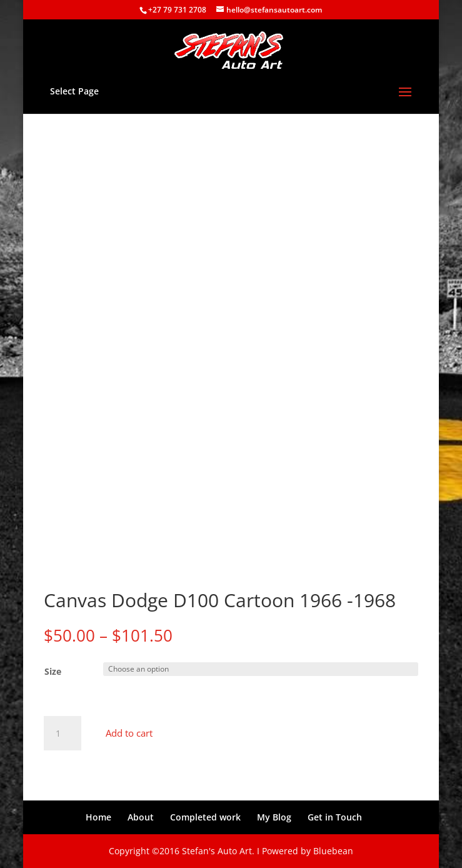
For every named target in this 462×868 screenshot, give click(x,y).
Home (98, 817)
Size (53, 671)
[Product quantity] (63, 734)
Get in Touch (335, 817)
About (141, 817)
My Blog (274, 817)
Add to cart (129, 733)
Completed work (205, 817)
